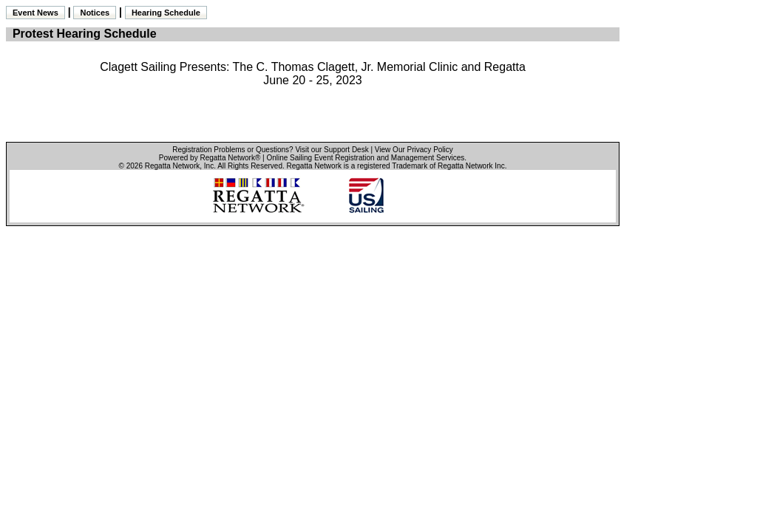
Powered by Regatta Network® (210, 158)
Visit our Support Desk (332, 150)
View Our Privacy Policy (414, 150)
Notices (95, 13)
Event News (35, 13)
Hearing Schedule (166, 13)
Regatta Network (172, 166)
